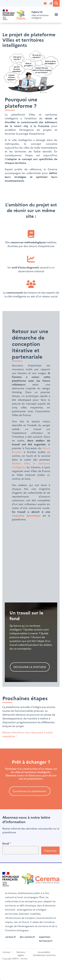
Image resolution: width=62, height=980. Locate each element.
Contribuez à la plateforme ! (30, 791)
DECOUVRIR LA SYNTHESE (30, 667)
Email (6, 843)
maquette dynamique (26, 515)
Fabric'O (37, 12)
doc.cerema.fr (27, 937)
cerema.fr (11, 937)
